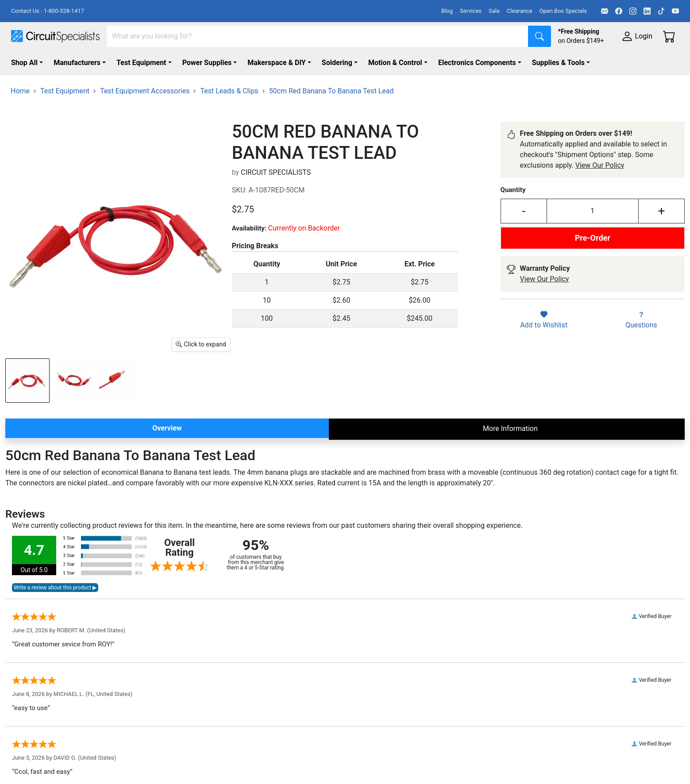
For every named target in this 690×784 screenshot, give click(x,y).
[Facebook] (619, 11)
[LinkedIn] (647, 11)
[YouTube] (675, 11)
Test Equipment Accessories (145, 91)
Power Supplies (207, 63)
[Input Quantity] (593, 211)
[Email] (605, 11)
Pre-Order (593, 238)
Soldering (337, 63)
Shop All (24, 63)
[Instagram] (633, 11)
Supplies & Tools (558, 63)
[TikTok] (661, 11)
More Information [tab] (510, 429)
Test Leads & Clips (229, 91)
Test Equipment (141, 63)
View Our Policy (600, 165)
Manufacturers (77, 63)
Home (20, 91)
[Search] (318, 36)
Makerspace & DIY (276, 63)
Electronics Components (477, 63)
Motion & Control (395, 63)
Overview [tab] (167, 428)
